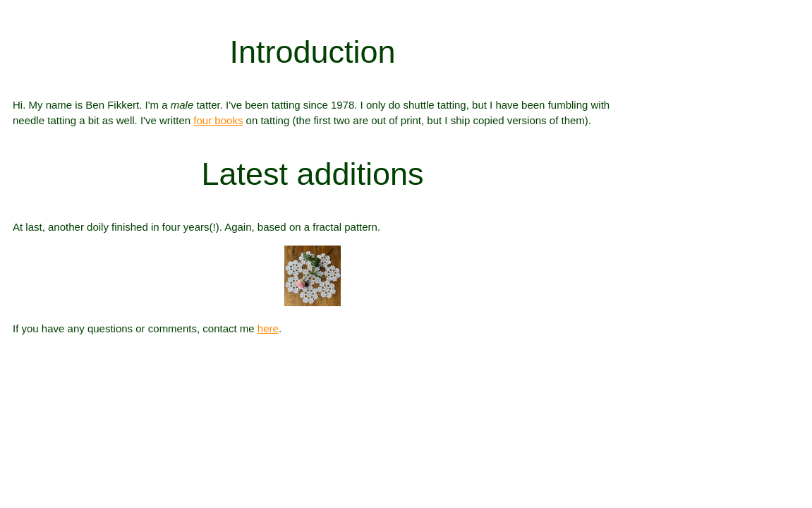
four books (218, 120)
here (268, 328)
